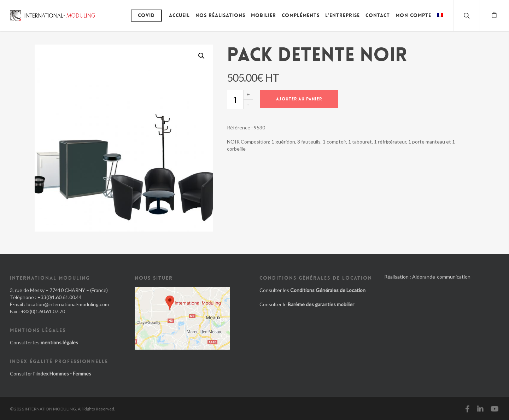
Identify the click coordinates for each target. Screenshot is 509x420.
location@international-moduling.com (68, 304)
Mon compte (413, 15)
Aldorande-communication (441, 277)
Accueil (179, 15)
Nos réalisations (220, 15)
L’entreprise (343, 15)
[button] (201, 56)
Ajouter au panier (299, 99)
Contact (378, 15)
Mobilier (264, 15)
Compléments (301, 15)
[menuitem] (440, 21)
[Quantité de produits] (235, 100)
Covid (146, 15)
